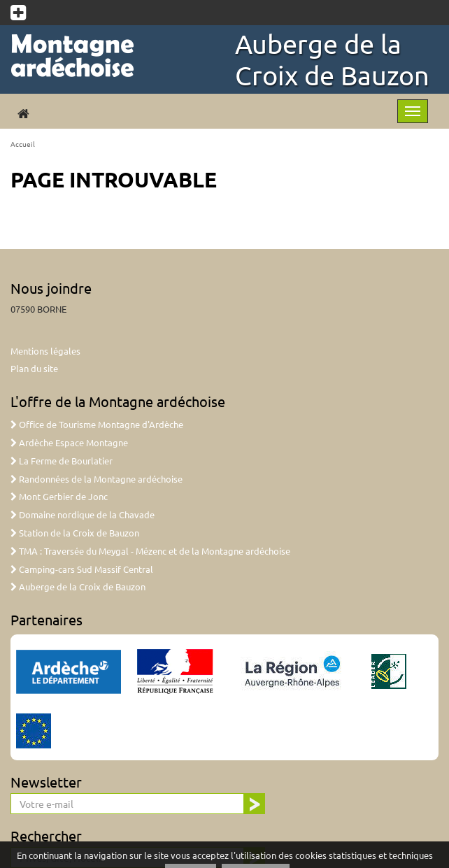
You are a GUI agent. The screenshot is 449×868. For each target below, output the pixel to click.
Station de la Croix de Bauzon (75, 533)
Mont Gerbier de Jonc (59, 496)
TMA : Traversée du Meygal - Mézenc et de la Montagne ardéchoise (150, 551)
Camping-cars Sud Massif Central (82, 569)
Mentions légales (45, 351)
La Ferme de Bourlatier (62, 461)
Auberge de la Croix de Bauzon (332, 59)
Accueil (23, 144)
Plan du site (34, 368)
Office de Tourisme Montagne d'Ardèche (97, 424)
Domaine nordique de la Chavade (83, 514)
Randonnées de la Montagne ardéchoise (97, 479)
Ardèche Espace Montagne (69, 442)
